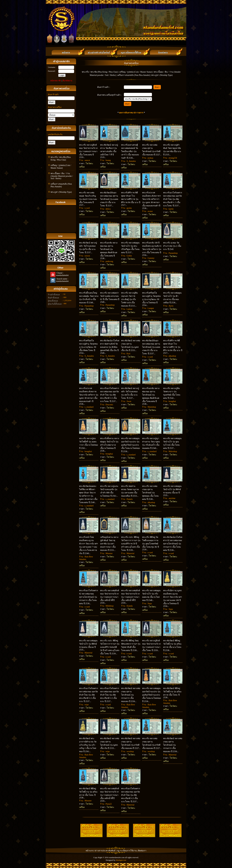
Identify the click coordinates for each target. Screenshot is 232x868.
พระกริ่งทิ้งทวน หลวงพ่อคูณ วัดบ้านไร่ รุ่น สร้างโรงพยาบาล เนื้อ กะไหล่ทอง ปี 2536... (110, 445)
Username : (52, 67)
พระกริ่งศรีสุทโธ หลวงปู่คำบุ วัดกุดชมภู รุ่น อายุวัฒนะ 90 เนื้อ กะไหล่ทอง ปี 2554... (151, 299)
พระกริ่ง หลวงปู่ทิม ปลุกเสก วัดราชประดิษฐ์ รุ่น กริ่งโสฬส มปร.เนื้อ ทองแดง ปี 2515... (129, 299)
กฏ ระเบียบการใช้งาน (127, 851)
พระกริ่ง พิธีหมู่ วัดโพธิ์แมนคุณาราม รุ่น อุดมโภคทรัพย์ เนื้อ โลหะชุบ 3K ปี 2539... (151, 543)
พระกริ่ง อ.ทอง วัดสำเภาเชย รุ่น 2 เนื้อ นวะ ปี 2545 (172, 246)
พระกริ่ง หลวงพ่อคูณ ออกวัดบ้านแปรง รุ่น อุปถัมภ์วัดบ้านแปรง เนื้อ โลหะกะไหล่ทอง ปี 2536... (130, 445)
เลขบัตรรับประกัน (55, 134)
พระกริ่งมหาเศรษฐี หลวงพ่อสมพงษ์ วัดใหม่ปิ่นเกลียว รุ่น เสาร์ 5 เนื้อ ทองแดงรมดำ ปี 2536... (130, 151)
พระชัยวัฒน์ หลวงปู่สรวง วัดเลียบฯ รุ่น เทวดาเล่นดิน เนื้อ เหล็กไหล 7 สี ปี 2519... (109, 151)
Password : (52, 71)
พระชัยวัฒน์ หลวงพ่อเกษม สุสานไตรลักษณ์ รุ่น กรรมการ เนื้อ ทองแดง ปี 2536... (131, 695)
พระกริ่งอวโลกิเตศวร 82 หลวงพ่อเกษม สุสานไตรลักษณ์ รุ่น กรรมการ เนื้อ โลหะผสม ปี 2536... (89, 597)
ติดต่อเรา (142, 851)
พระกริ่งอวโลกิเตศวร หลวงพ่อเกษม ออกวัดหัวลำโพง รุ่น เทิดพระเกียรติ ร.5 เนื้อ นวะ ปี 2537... (89, 695)
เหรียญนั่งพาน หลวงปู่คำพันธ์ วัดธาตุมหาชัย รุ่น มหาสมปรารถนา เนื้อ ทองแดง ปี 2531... (109, 544)
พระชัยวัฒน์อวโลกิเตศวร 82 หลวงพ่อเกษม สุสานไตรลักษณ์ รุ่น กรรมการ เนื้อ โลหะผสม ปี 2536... (173, 544)
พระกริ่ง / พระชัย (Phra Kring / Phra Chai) (100, 72)
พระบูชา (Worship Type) (61, 192)
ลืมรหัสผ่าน (67, 81)
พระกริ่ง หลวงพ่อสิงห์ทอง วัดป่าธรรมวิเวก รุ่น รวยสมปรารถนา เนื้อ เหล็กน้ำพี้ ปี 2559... (110, 597)
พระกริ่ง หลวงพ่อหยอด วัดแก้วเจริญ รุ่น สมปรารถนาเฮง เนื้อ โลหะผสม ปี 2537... (88, 199)
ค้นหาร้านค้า (53, 95)
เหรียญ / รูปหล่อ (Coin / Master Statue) (136, 72)
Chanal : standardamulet (62, 274)
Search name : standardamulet (62, 280)
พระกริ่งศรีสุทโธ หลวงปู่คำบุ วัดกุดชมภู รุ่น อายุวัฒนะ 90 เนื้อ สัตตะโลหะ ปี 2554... (88, 347)
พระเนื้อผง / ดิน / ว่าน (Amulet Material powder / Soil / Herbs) (62, 176)
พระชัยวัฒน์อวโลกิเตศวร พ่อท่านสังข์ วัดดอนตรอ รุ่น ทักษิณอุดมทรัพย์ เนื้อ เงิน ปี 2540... (110, 347)
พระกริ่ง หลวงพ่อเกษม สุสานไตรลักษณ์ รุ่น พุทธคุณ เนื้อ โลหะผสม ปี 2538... (151, 493)
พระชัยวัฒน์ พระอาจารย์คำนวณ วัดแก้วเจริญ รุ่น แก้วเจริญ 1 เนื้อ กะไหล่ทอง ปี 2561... (88, 745)
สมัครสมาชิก (56, 81)
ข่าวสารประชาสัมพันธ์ (105, 851)
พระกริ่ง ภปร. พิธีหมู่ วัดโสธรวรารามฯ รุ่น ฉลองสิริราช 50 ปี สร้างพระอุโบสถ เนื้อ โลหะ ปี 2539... (131, 544)
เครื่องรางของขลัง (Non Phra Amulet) (134, 75)
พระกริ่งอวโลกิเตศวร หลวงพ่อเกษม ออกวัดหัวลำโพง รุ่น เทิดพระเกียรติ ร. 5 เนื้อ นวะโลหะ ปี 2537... (173, 199)
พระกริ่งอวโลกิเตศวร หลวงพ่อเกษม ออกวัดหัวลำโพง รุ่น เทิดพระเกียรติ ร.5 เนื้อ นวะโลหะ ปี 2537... (110, 395)
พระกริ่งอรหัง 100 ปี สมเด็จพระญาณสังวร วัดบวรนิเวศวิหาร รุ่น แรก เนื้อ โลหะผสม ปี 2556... (152, 249)
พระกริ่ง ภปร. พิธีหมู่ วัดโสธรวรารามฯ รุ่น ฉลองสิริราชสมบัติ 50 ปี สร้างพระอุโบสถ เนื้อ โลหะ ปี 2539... (110, 647)
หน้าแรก (90, 851)
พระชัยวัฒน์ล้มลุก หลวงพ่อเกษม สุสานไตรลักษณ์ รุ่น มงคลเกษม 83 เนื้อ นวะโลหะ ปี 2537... (109, 199)
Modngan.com (121, 860)
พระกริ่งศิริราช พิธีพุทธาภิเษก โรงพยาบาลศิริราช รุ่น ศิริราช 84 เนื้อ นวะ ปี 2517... (131, 199)
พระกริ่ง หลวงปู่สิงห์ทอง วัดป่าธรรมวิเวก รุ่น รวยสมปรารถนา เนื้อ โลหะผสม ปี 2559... (88, 151)
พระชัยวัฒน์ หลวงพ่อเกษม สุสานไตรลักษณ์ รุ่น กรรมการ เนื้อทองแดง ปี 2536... (173, 745)
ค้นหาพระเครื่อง (55, 107)
